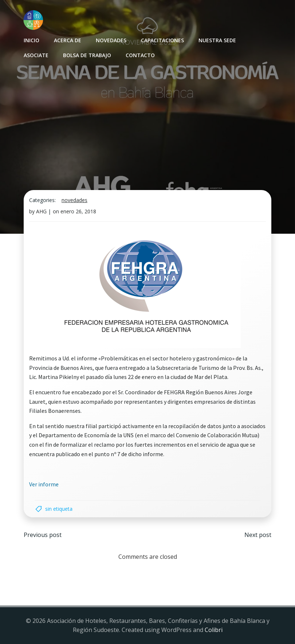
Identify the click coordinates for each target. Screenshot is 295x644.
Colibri (214, 630)
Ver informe (44, 484)
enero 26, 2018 (78, 211)
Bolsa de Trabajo (87, 55)
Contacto (140, 55)
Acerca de (68, 40)
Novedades (111, 40)
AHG (41, 211)
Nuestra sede (217, 40)
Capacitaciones (162, 40)
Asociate (36, 55)
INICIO (32, 40)
